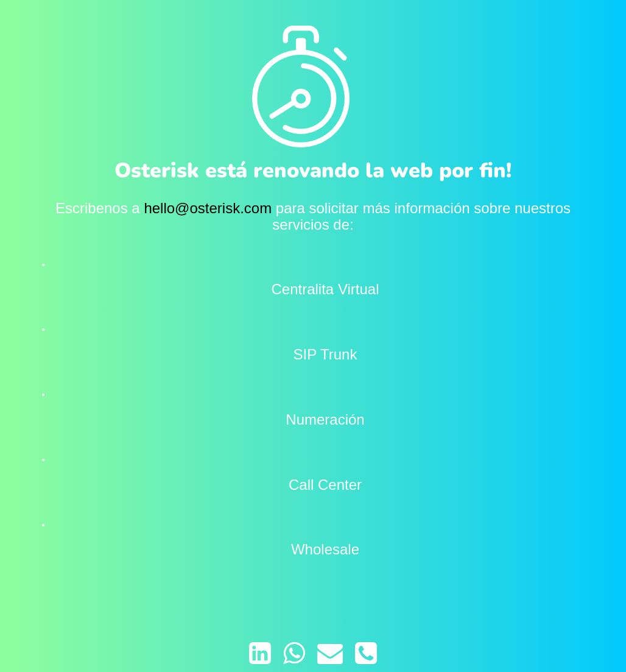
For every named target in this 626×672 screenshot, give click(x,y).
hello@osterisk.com (208, 208)
